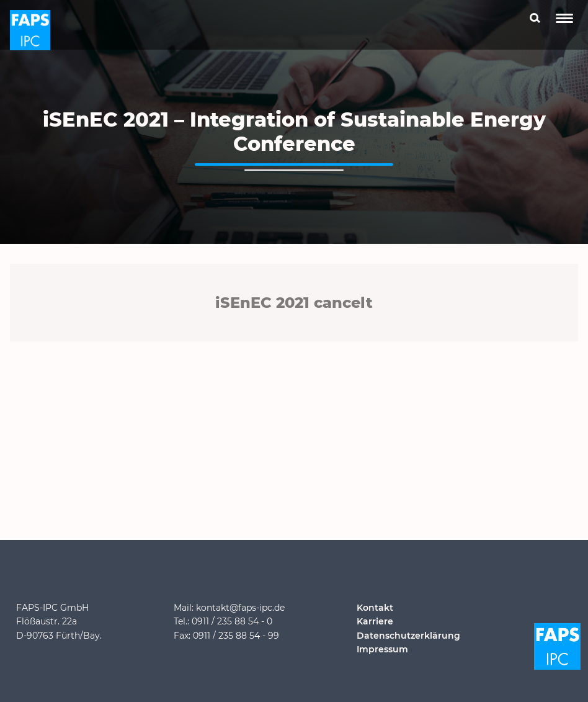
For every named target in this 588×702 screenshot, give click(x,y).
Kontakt (375, 608)
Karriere (375, 621)
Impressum (382, 649)
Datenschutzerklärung (408, 636)
